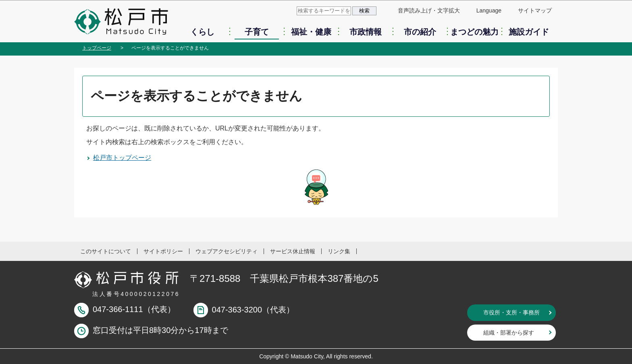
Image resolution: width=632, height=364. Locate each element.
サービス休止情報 (293, 251)
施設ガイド (529, 32)
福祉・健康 (311, 32)
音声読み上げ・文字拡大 (429, 10)
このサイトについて (106, 251)
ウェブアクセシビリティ (227, 251)
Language (489, 10)
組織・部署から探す (509, 333)
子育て (257, 32)
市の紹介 (420, 32)
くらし (202, 32)
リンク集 (339, 251)
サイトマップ (535, 10)
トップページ (97, 48)
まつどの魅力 (474, 32)
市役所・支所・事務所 (511, 312)
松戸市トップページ (122, 158)
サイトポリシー (163, 251)
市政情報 (366, 32)
